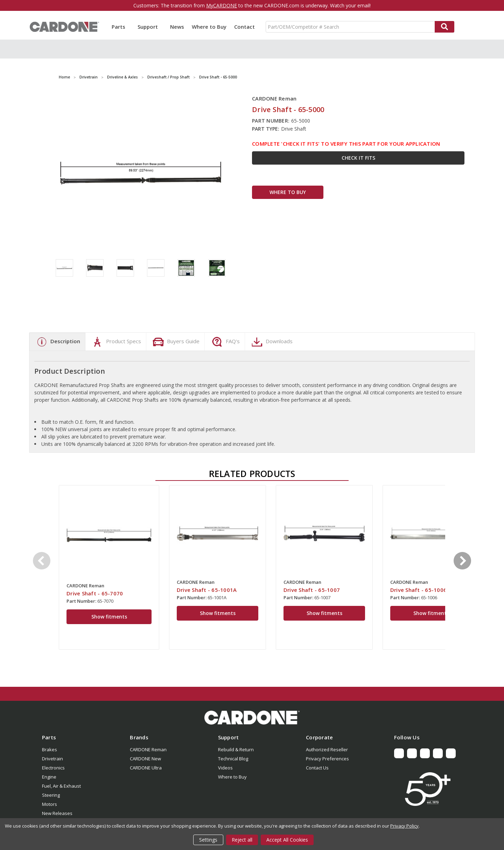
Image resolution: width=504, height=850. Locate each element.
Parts (121, 27)
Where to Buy (209, 27)
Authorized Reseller (327, 749)
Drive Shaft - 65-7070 (95, 593)
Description (57, 342)
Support (150, 27)
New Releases (57, 813)
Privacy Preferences (327, 759)
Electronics (53, 768)
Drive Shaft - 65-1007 (312, 590)
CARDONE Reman (148, 749)
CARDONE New (145, 759)
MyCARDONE (222, 5)
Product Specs (116, 342)
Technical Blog (233, 759)
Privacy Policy (404, 826)
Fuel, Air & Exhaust (61, 786)
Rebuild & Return (236, 749)
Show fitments (109, 617)
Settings (208, 840)
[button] (252, 718)
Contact (244, 27)
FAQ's (225, 342)
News (177, 27)
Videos (225, 768)
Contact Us (317, 768)
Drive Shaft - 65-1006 (418, 590)
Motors (50, 804)
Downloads (271, 342)
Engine (49, 777)
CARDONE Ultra (146, 768)
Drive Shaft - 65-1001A (207, 590)
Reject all (242, 840)
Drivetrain (52, 759)
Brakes (50, 749)
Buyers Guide (175, 342)
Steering (51, 795)
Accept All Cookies (287, 840)
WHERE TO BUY (288, 192)
